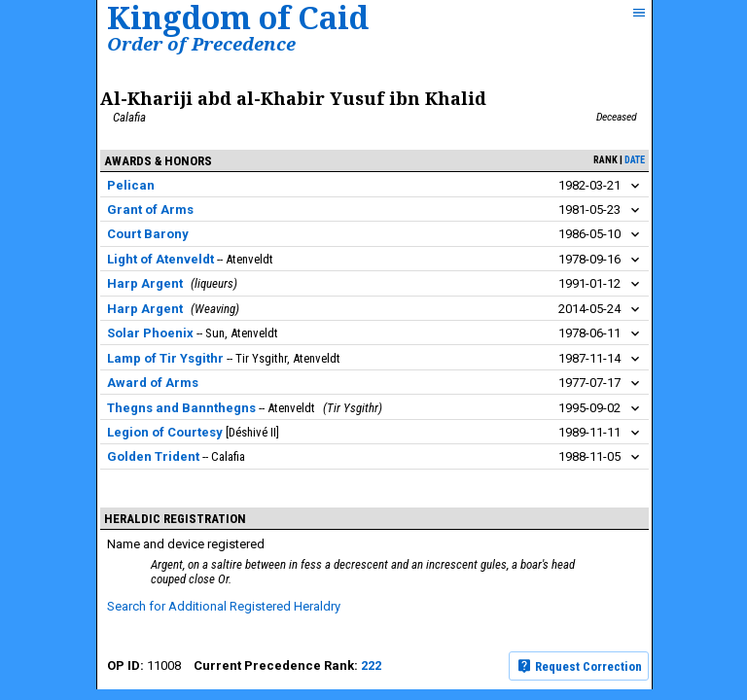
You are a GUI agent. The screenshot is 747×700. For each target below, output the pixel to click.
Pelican (131, 185)
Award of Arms (153, 383)
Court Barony (148, 234)
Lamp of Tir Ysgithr (165, 358)
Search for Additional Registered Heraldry (224, 606)
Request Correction (579, 666)
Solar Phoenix (150, 333)
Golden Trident (153, 456)
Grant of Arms (150, 210)
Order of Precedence (201, 43)
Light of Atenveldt (160, 259)
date (635, 160)
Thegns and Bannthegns (181, 408)
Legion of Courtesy (165, 432)
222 (371, 665)
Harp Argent (145, 283)
